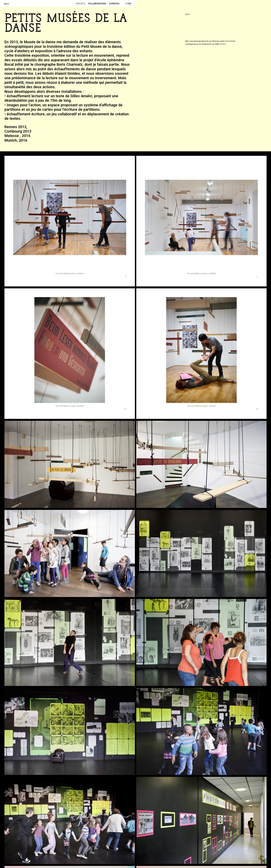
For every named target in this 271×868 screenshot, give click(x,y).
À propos (114, 3)
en (130, 3)
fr (127, 3)
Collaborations (97, 3)
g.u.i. (7, 3)
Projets (81, 3)
